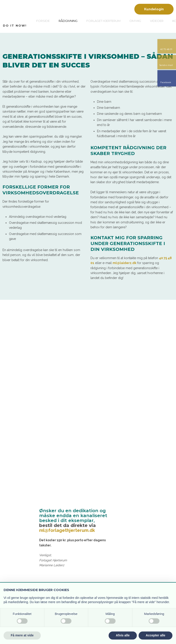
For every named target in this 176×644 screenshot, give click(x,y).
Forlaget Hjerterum (103, 21)
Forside (43, 21)
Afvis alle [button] (123, 635)
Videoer (157, 21)
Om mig (135, 21)
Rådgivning (68, 21)
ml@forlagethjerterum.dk (67, 530)
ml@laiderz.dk (124, 263)
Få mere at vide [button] (22, 635)
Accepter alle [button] (156, 635)
